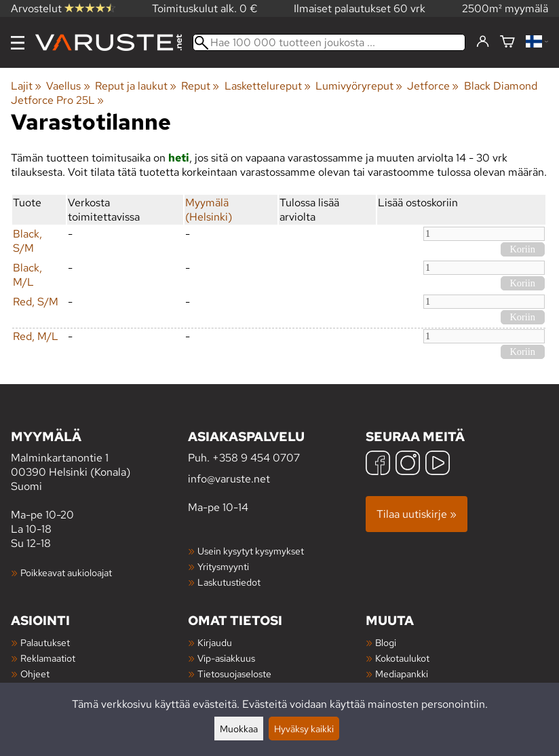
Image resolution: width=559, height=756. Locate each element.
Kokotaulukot (402, 658)
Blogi (386, 642)
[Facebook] (378, 465)
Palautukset (45, 642)
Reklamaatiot (48, 658)
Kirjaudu (215, 642)
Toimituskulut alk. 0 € (205, 8)
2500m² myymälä (505, 8)
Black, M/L (27, 275)
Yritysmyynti (223, 566)
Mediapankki (402, 674)
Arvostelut (63, 8)
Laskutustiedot (229, 582)
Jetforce (433, 86)
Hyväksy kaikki (304, 729)
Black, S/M (27, 241)
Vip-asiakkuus (226, 658)
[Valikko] (18, 43)
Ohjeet (35, 674)
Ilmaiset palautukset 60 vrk (360, 8)
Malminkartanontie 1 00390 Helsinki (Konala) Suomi (99, 460)
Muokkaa (239, 729)
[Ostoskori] (507, 42)
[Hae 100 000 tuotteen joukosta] (329, 42)
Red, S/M (36, 302)
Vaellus (68, 86)
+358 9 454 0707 (256, 458)
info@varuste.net (229, 479)
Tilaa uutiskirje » (417, 514)
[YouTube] (438, 465)
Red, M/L (36, 336)
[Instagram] (408, 465)
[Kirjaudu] (483, 42)
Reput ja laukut (136, 86)
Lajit (26, 86)
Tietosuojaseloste (234, 674)
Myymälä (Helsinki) (209, 210)
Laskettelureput (268, 86)
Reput (200, 86)
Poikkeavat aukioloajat (66, 572)
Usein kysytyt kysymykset (251, 551)
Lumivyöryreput (359, 86)
